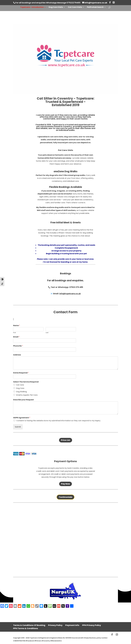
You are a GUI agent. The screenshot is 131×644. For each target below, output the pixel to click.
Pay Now (65, 484)
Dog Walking (21, 392)
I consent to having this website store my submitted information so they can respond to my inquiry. (58, 421)
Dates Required (21, 373)
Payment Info (72, 625)
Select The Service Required (26, 382)
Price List (66, 440)
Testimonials (65, 497)
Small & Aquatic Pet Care (27, 395)
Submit (18, 427)
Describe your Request (23, 400)
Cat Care (20, 385)
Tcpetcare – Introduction (32, 7)
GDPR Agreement (22, 418)
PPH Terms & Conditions (26, 628)
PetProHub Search (95, 7)
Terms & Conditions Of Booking (29, 625)
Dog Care (20, 388)
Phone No (18, 346)
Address (17, 355)
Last (47, 333)
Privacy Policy (55, 625)
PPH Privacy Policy (92, 625)
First (15, 333)
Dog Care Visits (56, 7)
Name (17, 326)
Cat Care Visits (75, 7)
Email (16, 337)
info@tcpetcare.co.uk (70, 294)
